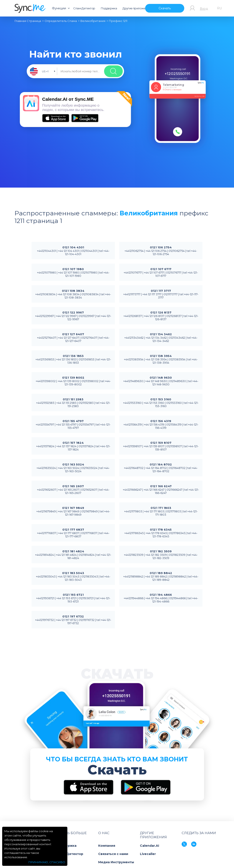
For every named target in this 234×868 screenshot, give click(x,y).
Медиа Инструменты (116, 862)
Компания (107, 846)
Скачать (165, 8)
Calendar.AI (149, 846)
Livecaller (148, 854)
